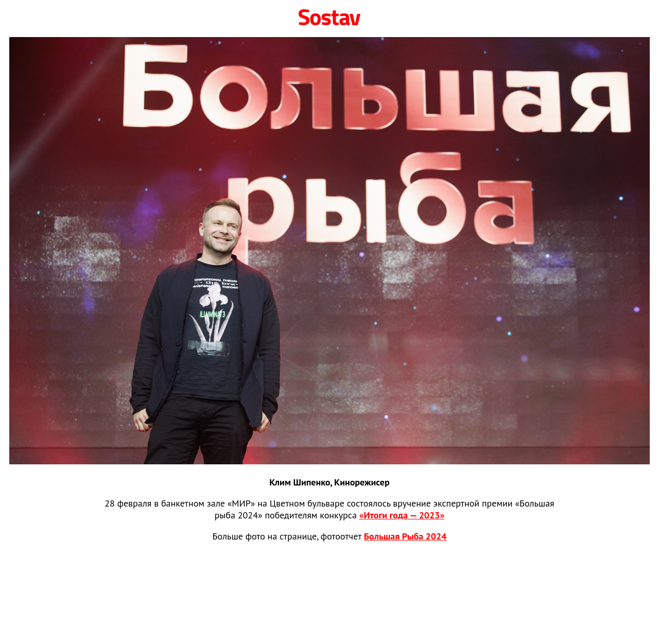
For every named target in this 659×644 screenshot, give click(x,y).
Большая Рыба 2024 (405, 536)
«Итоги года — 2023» (402, 515)
